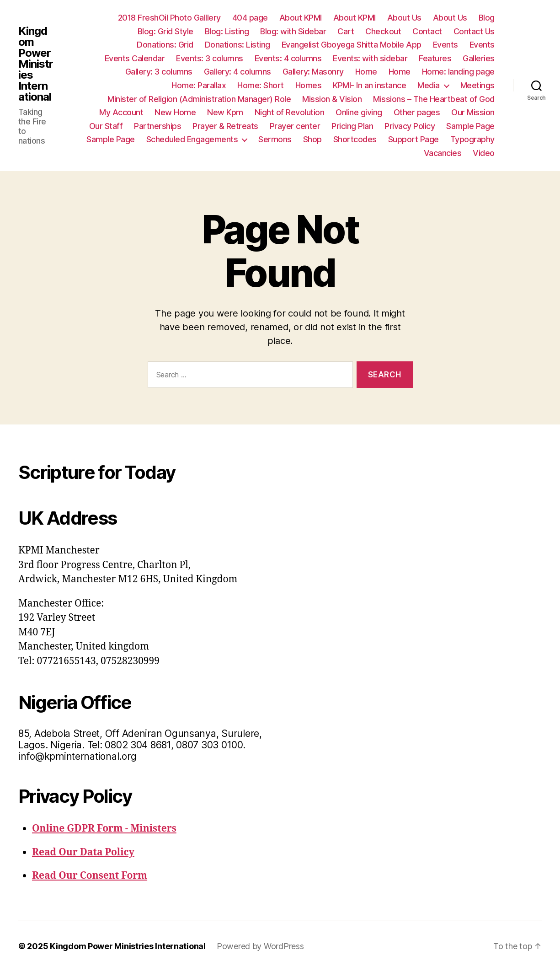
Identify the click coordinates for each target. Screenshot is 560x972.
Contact (427, 31)
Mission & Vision (332, 99)
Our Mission (473, 112)
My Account (121, 112)
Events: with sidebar (370, 58)
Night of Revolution (290, 112)
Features (435, 58)
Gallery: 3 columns (159, 72)
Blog (487, 18)
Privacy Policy (410, 126)
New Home (175, 112)
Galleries (479, 58)
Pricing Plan (352, 126)
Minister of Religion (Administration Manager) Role (199, 99)
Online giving (359, 112)
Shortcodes (355, 139)
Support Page (413, 139)
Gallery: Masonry (313, 72)
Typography (472, 139)
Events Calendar (135, 58)
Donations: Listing (237, 45)
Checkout (383, 31)
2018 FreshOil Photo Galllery (169, 18)
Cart (346, 31)
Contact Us (474, 31)
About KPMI (301, 18)
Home (366, 72)
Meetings (477, 85)
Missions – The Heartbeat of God (434, 99)
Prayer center (295, 126)
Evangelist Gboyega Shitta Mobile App (352, 45)
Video (484, 153)
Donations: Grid (165, 45)
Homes (309, 85)
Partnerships (157, 126)
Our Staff (106, 126)
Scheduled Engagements (192, 139)
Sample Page (470, 126)
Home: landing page (458, 72)
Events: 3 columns (210, 58)
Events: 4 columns (288, 58)
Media (429, 85)
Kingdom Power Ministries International (36, 64)
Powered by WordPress (260, 946)
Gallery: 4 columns (237, 72)
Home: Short (261, 85)
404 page (250, 18)
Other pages (417, 112)
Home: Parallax (199, 85)
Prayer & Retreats (225, 126)
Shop (312, 139)
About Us (404, 18)
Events (445, 45)
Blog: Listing (227, 31)
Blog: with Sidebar (293, 31)
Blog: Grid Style (165, 31)
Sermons (275, 139)
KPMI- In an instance (369, 85)
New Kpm (225, 112)
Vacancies (443, 153)
